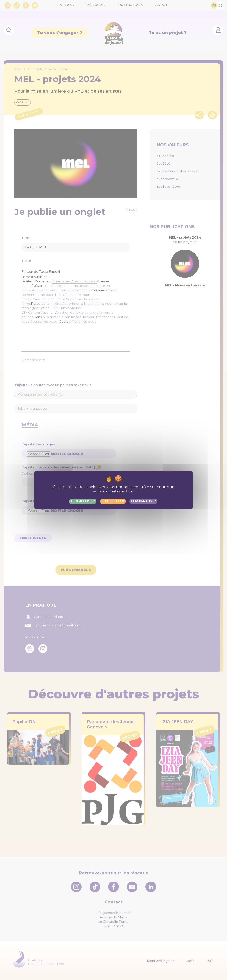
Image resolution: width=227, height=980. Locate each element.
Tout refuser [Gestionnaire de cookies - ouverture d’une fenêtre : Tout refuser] (113, 501)
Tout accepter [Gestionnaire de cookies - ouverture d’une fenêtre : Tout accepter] (83, 501)
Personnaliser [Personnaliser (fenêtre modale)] (143, 501)
